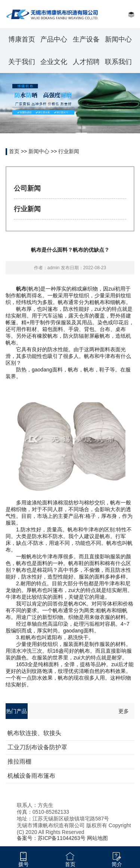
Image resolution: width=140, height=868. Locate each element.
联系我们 (118, 62)
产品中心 (54, 39)
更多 (124, 711)
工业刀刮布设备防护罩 (37, 747)
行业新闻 (69, 151)
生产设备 (86, 39)
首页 (14, 151)
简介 (117, 864)
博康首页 (22, 39)
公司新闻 (27, 188)
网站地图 (97, 838)
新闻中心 (118, 39)
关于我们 (22, 62)
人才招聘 (86, 62)
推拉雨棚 (19, 761)
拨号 (24, 864)
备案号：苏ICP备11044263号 (51, 838)
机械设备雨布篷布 (31, 776)
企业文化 (54, 62)
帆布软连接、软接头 (34, 733)
